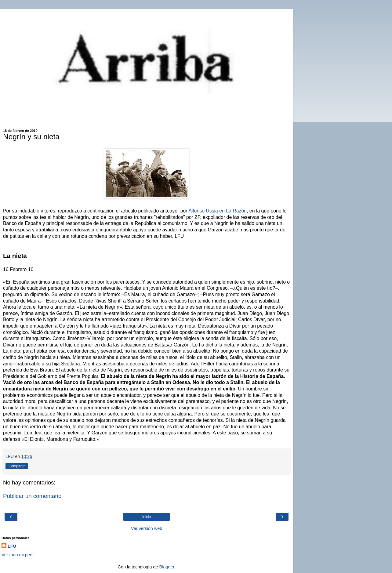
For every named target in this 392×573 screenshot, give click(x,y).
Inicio (147, 517)
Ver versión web (147, 528)
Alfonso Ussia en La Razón (218, 211)
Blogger (167, 567)
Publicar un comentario (32, 496)
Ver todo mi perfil (18, 555)
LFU (12, 546)
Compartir (17, 466)
